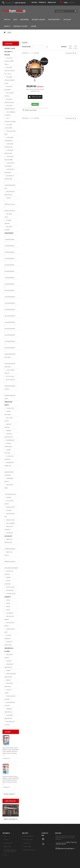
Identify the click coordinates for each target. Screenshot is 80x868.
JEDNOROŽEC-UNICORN (9, 474)
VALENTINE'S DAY (10, 515)
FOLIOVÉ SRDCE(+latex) (9, 101)
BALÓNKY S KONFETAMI (9, 177)
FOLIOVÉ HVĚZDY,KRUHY (10, 107)
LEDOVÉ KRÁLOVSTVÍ (9, 435)
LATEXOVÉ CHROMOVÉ (9, 139)
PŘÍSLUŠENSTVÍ (10, 211)
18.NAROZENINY (10, 303)
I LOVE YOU (10, 408)
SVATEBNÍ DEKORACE (9, 717)
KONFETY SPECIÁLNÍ (9, 643)
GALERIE (34, 26)
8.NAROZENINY (9, 284)
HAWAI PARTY (11, 507)
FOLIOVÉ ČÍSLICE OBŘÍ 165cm (9, 61)
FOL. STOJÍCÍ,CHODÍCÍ (10, 120)
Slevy (5, 836)
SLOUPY (9, 661)
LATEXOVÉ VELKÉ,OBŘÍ (9, 158)
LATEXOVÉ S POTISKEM (10, 165)
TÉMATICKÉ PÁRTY (54, 20)
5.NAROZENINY (9, 265)
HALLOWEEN (10, 523)
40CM (8, 603)
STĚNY (8, 671)
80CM (8, 610)
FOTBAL (9, 498)
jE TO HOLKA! (10, 380)
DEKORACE (10, 590)
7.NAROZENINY (9, 278)
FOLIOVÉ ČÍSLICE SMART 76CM (10, 80)
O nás (5, 855)
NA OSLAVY (67, 20)
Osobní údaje (27, 846)
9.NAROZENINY (9, 290)
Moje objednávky (28, 836)
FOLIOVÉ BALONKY (8, 88)
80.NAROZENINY (10, 348)
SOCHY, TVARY (8, 691)
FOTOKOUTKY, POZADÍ (10, 698)
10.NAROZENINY (10, 297)
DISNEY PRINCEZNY (8, 445)
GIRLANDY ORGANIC (9, 685)
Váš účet (34, 2)
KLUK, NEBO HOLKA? (9, 372)
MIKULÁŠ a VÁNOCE (9, 528)
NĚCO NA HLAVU (8, 554)
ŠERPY (8, 578)
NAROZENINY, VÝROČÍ (10, 704)
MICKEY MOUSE (8, 426)
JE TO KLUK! (10, 376)
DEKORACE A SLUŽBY (21, 26)
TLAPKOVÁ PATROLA (9, 458)
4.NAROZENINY (9, 259)
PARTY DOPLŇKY (8, 582)
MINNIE (8, 431)
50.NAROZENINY (10, 329)
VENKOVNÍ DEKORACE (9, 666)
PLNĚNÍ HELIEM (8, 222)
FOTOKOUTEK (11, 594)
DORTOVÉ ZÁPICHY (9, 573)
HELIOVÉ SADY (8, 216)
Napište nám (52, 2)
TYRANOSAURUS (10, 494)
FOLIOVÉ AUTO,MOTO (9, 126)
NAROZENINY (24, 20)
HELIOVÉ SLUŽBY (8, 228)
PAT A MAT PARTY (9, 419)
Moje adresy (27, 843)
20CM (8, 600)
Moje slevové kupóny (29, 850)
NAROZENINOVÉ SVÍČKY (10, 388)
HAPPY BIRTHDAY (8, 413)
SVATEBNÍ (9, 613)
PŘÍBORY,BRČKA (10, 562)
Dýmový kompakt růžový (10, 776)
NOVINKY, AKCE (10, 48)
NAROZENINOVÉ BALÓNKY (10, 356)
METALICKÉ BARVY (9, 618)
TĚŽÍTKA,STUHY (10, 204)
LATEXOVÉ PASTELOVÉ (9, 145)
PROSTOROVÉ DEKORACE (10, 675)
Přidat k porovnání (31, 110)
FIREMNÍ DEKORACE (8, 710)
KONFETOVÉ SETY (10, 631)
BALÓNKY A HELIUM (38, 20)
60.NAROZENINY (10, 335)
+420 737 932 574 (20, 3)
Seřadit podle (26, 47)
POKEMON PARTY (9, 480)
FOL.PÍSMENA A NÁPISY (10, 114)
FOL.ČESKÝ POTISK (9, 94)
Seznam (75, 47)
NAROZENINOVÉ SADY (10, 397)
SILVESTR (9, 533)
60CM (8, 607)
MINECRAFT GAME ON (9, 464)
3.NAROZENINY (9, 252)
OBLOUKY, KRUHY (9, 656)
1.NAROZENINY (9, 239)
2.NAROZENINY (9, 246)
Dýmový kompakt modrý (10, 748)
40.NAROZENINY (10, 322)
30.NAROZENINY (10, 316)
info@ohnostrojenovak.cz (65, 849)
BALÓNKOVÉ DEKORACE (10, 193)
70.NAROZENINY (10, 341)
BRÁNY (8, 680)
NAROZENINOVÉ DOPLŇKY (10, 365)
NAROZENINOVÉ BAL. (10, 187)
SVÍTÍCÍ (8, 198)
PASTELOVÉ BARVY (9, 624)
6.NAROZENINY (9, 271)
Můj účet (25, 833)
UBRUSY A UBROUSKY (9, 541)
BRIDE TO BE (10, 520)
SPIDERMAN (10, 440)
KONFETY (7, 26)
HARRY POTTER (8, 451)
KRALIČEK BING (9, 486)
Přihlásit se (42, 2)
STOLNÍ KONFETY (8, 637)
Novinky (8, 732)
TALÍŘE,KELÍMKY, (10, 549)
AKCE (15, 20)
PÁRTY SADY (10, 587)
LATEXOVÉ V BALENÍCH (10, 171)
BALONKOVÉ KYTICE (10, 723)
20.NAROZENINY (10, 310)
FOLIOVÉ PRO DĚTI (10, 133)
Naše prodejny (10, 801)
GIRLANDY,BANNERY (11, 568)
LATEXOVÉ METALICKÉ (9, 152)
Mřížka (70, 47)
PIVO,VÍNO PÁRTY (9, 502)
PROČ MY (7, 20)
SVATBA (9, 510)
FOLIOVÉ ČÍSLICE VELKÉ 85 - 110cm (9, 71)
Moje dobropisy (28, 840)
